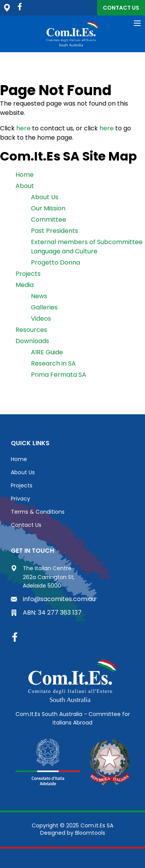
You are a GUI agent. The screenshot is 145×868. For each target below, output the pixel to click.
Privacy (20, 499)
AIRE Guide (47, 352)
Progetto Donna (55, 262)
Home (25, 175)
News (39, 296)
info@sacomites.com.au (53, 599)
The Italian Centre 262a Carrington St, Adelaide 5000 (43, 577)
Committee (49, 220)
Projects (28, 274)
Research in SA (53, 363)
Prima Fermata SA (59, 375)
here (23, 128)
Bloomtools (90, 833)
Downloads (32, 341)
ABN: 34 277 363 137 (46, 613)
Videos (41, 319)
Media (25, 285)
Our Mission (48, 208)
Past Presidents (55, 231)
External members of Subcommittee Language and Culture (87, 247)
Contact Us (121, 8)
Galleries (44, 307)
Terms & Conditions (38, 512)
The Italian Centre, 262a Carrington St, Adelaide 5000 (7, 8)
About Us (45, 197)
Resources (31, 330)
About (25, 186)
